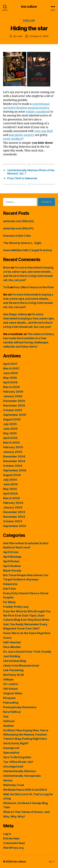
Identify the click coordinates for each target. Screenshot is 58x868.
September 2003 (15, 526)
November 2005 (14, 406)
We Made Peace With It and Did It (25, 790)
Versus (8, 780)
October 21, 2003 (39, 36)
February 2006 (13, 392)
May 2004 (10, 489)
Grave (7, 638)
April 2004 (10, 494)
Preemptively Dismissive (20, 707)
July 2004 (10, 480)
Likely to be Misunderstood (21, 666)
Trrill (6, 287)
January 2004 (13, 507)
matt (20, 36)
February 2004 (13, 503)
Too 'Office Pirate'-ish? (18, 762)
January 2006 (13, 396)
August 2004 (12, 475)
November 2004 (14, 461)
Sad (6, 716)
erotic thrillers (13, 139)
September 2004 (15, 470)
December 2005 (14, 401)
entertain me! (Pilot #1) (18, 228)
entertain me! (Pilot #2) (18, 221)
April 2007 (10, 364)
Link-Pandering (13, 670)
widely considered (38, 112)
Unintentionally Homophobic (22, 776)
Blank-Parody (12, 571)
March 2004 (11, 498)
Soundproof (11, 748)
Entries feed (11, 838)
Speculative (11, 753)
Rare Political (12, 712)
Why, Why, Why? (14, 817)
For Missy (9, 602)
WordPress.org (13, 848)
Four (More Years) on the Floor (34, 287)
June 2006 (10, 373)
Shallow (29, 20)
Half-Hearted (12, 642)
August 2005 (12, 419)
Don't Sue (9, 589)
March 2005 (11, 443)
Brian (7, 267)
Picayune (9, 698)
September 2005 (15, 415)
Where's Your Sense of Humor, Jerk (26, 812)
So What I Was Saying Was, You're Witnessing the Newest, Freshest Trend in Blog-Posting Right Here (26, 735)
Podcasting (11, 703)
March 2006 (11, 387)
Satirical (9, 721)
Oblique (8, 679)
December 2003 (14, 512)
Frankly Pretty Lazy (16, 607)
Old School (10, 689)
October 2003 (13, 521)
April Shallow (12, 566)
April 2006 (10, 382)
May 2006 (10, 378)
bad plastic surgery (21, 135)
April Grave (11, 552)
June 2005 (10, 429)
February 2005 (13, 447)
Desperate (10, 584)
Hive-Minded (12, 647)
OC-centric (11, 684)
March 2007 (11, 368)
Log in (7, 834)
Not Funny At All (13, 675)
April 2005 (10, 438)
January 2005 (13, 452)
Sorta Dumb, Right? (16, 743)
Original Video (13, 693)
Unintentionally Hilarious (19, 771)
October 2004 (13, 466)
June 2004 (10, 484)
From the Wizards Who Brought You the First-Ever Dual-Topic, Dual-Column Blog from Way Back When (27, 615)
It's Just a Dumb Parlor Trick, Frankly (27, 652)
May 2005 (10, 433)
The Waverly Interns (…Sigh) (22, 243)
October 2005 (13, 410)
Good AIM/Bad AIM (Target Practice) (28, 250)
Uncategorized (13, 766)
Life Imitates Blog (15, 661)
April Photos (11, 561)
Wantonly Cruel (13, 785)
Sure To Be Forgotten (17, 757)
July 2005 (10, 424)
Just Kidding (12, 656)
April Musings (12, 557)
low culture (29, 7)
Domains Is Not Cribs (17, 236)
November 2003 (14, 517)
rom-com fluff (43, 131)
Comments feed (14, 843)
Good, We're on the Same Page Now (27, 633)
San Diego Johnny (15, 314)
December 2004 (14, 456)
